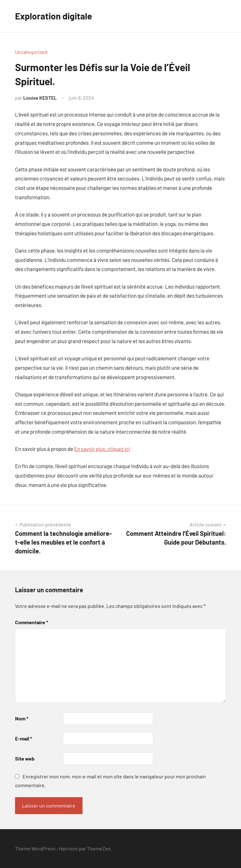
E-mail (24, 738)
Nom (22, 718)
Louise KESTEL (40, 98)
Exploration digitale (54, 16)
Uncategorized (31, 52)
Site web (25, 758)
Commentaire (32, 622)
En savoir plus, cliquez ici (102, 449)
